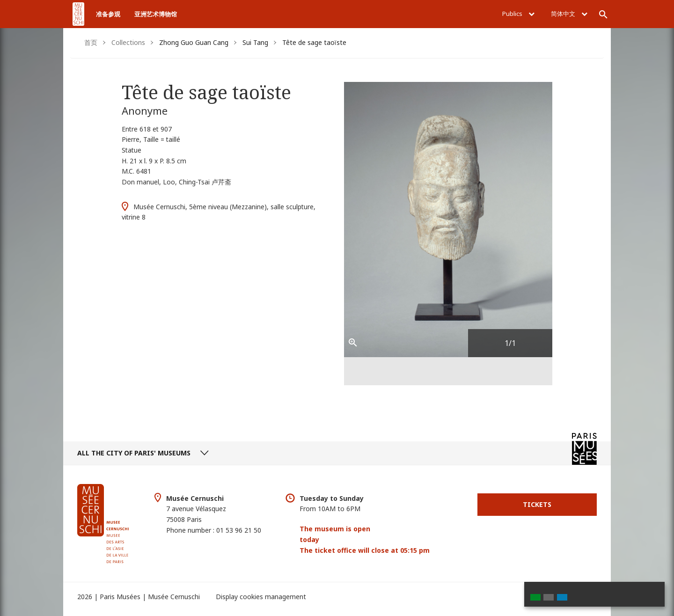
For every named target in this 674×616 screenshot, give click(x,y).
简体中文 (569, 14)
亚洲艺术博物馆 (156, 14)
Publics (518, 14)
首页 (91, 42)
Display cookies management (261, 597)
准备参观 (108, 14)
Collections (128, 42)
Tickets (537, 504)
